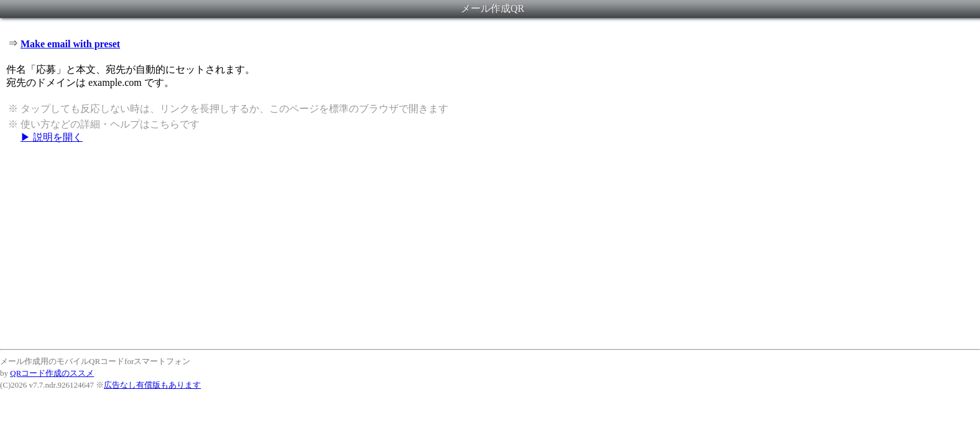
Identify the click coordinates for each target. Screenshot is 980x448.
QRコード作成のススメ (52, 373)
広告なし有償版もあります (152, 385)
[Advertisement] (490, 246)
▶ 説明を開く (52, 137)
